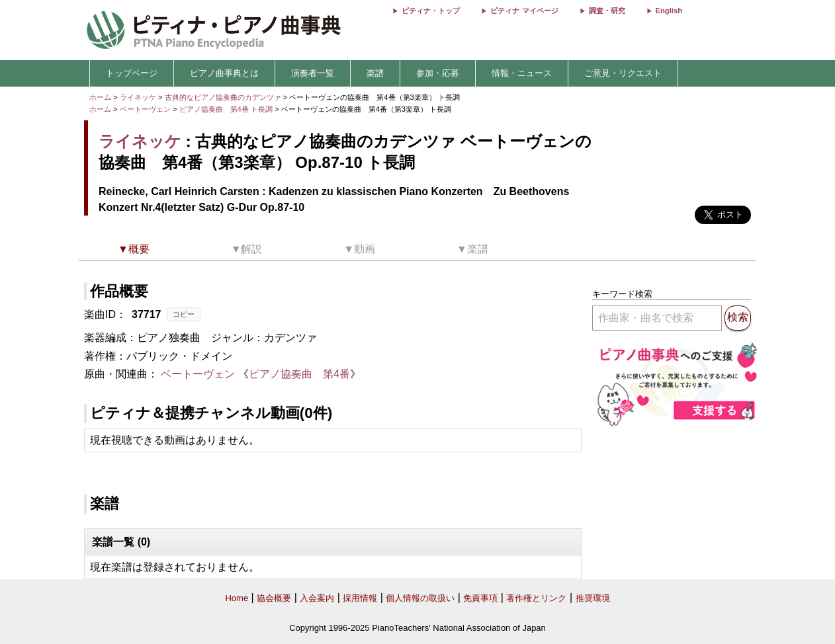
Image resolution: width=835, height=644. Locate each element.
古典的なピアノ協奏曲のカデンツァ (224, 97)
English (669, 11)
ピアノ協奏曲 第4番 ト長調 (226, 109)
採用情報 (360, 598)
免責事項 (480, 598)
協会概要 (274, 598)
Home (237, 598)
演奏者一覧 (313, 73)
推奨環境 (593, 598)
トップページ (132, 73)
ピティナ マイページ (524, 11)
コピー (184, 314)
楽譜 (375, 73)
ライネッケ (138, 97)
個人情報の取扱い (420, 598)
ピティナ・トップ (431, 11)
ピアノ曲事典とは (224, 73)
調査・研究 (607, 11)
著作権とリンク (536, 598)
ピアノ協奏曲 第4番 (299, 374)
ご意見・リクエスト (623, 73)
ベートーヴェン (145, 109)
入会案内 (317, 598)
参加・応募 (438, 73)
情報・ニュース (522, 73)
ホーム (100, 97)
